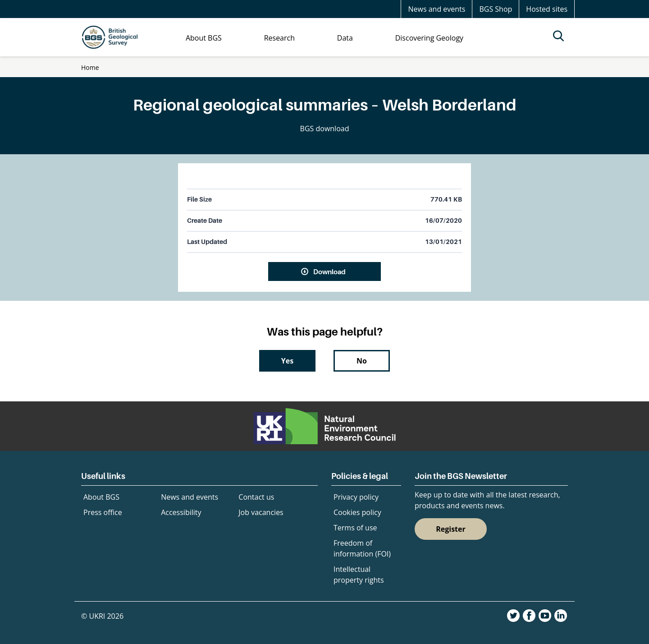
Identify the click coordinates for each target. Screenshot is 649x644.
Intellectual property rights (359, 575)
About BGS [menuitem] (204, 38)
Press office (103, 512)
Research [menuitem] (279, 38)
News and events (436, 9)
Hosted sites (547, 9)
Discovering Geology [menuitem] (429, 38)
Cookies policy (357, 512)
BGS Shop (496, 9)
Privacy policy (356, 497)
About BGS (101, 497)
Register (451, 529)
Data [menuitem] (345, 38)
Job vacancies (261, 512)
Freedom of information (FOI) (362, 548)
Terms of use (355, 528)
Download (329, 271)
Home (90, 67)
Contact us (256, 497)
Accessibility (181, 512)
